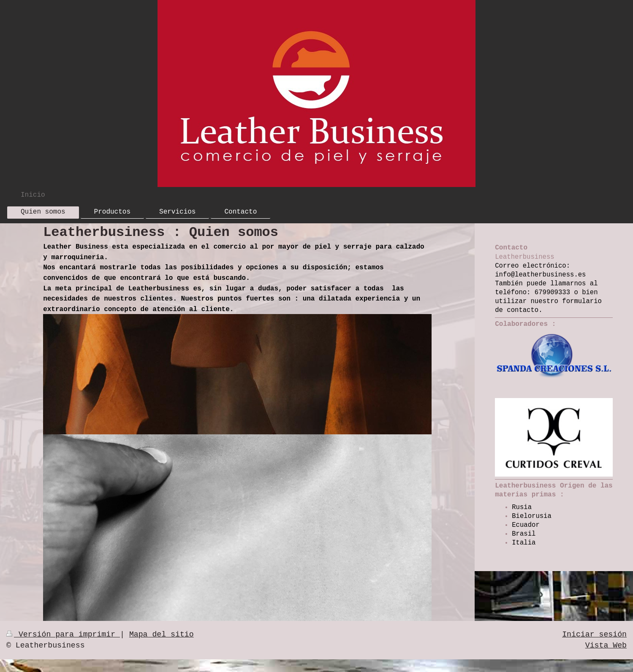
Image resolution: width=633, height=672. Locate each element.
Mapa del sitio (162, 634)
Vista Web (606, 645)
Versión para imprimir (63, 634)
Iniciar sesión (594, 634)
